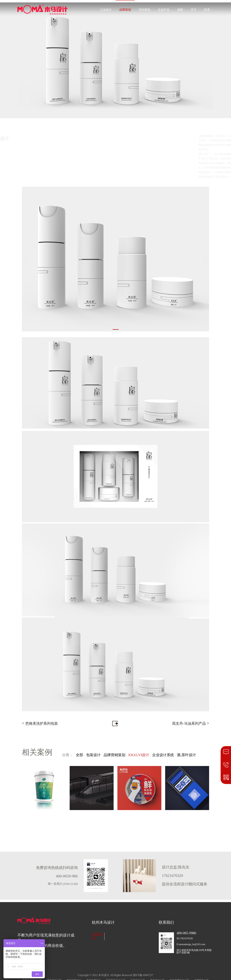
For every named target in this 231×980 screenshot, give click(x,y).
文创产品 (164, 10)
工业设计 (106, 10)
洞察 (180, 10)
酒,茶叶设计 (186, 755)
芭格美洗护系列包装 (40, 723)
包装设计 (93, 755)
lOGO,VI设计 (139, 755)
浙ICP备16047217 (143, 975)
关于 (194, 10)
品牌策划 (125, 10)
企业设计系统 (163, 755)
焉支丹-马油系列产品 (191, 723)
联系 (207, 10)
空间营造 (144, 10)
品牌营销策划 (114, 755)
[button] (116, 329)
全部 (79, 755)
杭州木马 (97, 936)
